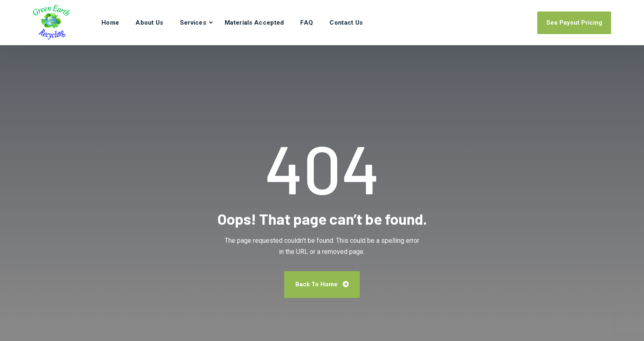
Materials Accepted (254, 23)
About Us (149, 23)
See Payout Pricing (574, 23)
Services (193, 23)
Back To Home (322, 284)
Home (110, 23)
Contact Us (346, 23)
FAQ (307, 23)
